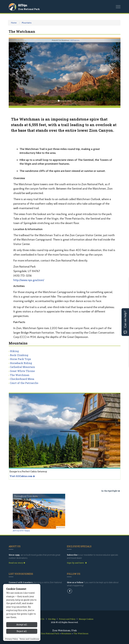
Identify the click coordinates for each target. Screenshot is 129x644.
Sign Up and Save (77, 563)
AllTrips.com (75, 40)
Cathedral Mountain (22, 367)
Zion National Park (29, 9)
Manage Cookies (86, 619)
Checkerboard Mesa (22, 379)
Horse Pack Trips (20, 359)
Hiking (14, 351)
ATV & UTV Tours (21, 531)
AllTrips (23, 5)
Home (14, 23)
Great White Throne (22, 371)
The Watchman (20, 375)
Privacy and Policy (67, 619)
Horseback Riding (21, 363)
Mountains (27, 23)
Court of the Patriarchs (24, 383)
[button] (17, 72)
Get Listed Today (18, 590)
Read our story (17, 563)
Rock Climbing (19, 355)
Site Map (52, 619)
